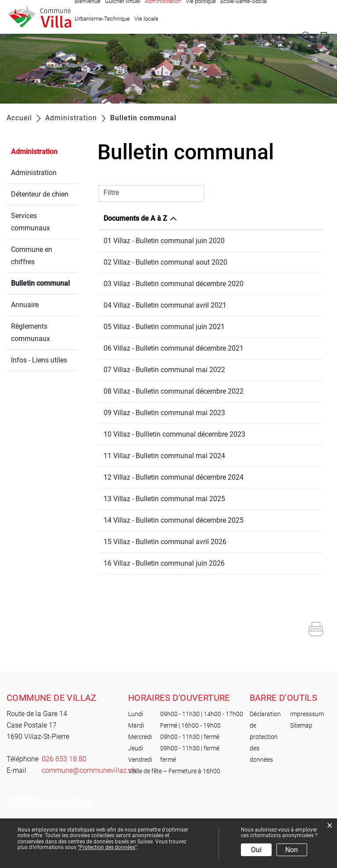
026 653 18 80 (64, 808)
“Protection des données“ (107, 847)
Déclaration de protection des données (265, 786)
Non (292, 850)
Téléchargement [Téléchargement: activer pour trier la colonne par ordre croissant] (289, 218)
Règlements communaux (30, 332)
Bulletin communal (44, 282)
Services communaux (30, 222)
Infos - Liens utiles (39, 360)
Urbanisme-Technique (102, 19)
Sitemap (301, 775)
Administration (34, 152)
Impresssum (307, 763)
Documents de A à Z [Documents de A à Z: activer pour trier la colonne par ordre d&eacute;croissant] (135, 218)
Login (325, 37)
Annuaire (25, 305)
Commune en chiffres (32, 256)
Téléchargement (293, 242)
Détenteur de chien (40, 194)
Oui (256, 850)
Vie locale (146, 19)
